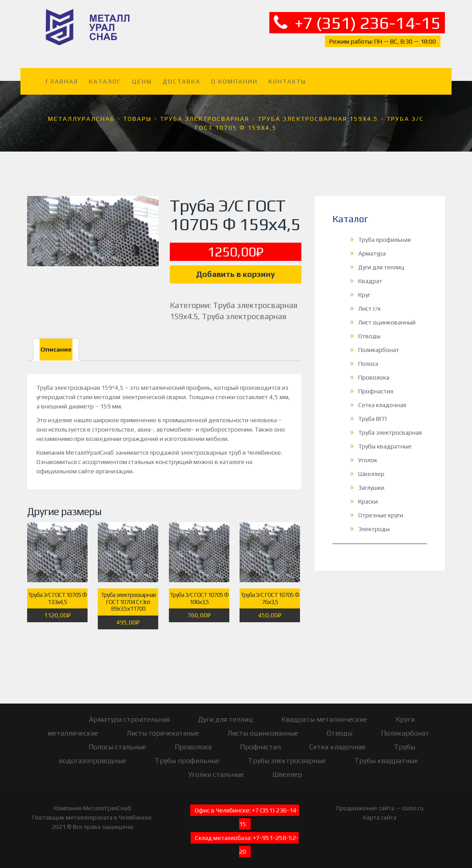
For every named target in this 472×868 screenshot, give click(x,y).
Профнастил (376, 385)
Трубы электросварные (287, 754)
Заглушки (371, 482)
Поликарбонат (379, 344)
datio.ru (413, 802)
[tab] (56, 344)
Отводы (369, 330)
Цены (142, 76)
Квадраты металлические (324, 713)
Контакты (287, 76)
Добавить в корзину (236, 268)
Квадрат (370, 275)
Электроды (374, 523)
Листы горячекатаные (163, 727)
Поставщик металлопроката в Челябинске (92, 811)
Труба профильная (384, 234)
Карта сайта (380, 811)
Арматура (372, 248)
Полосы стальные (117, 741)
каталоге (232, 456)
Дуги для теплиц (381, 261)
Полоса (368, 358)
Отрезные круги (381, 509)
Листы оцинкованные (263, 727)
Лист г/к (370, 303)
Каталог (105, 76)
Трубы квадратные (385, 440)
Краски (368, 496)
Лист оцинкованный (387, 316)
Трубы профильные (187, 754)
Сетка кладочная (382, 399)
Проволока (374, 372)
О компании (234, 76)
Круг (364, 289)
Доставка (182, 76)
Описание (56, 344)
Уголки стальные (216, 768)
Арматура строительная (129, 713)
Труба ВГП (372, 413)
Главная (62, 76)
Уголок (368, 454)
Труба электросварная (244, 310)
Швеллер (371, 468)
